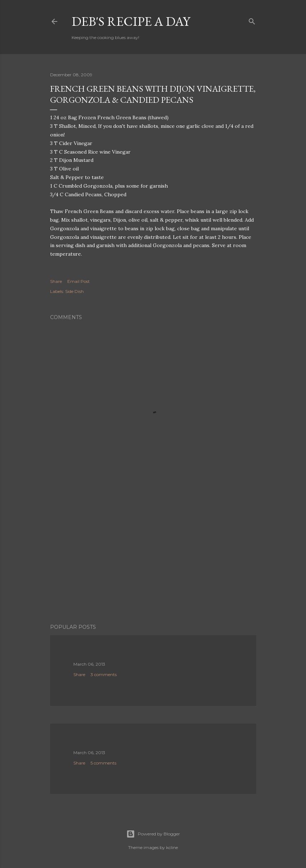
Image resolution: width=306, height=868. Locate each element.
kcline (172, 847)
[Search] (252, 20)
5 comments (103, 763)
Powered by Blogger (153, 834)
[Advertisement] (153, 556)
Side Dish (74, 291)
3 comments (104, 674)
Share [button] (56, 281)
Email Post (79, 281)
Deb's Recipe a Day (131, 21)
